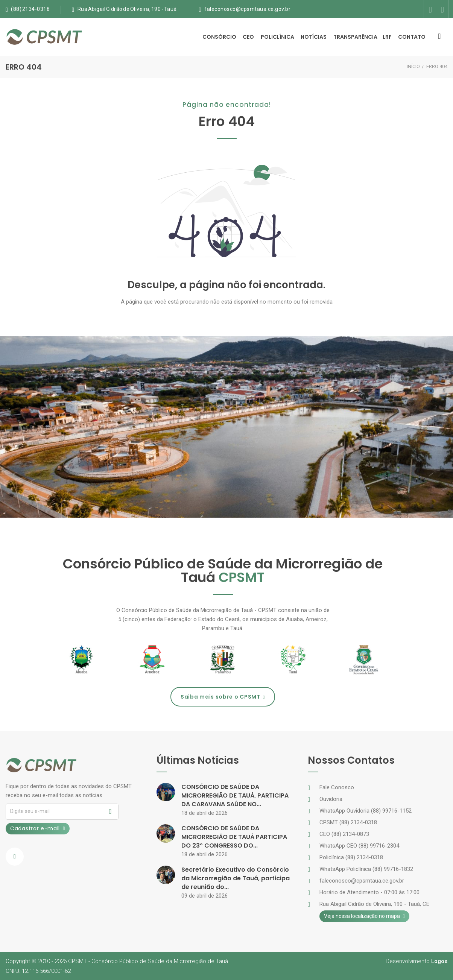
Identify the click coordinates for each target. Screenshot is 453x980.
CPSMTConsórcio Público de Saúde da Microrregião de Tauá (148, 961)
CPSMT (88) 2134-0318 (348, 822)
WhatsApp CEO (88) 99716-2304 (359, 846)
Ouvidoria (331, 799)
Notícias (314, 37)
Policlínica (277, 37)
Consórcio (219, 37)
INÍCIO (413, 66)
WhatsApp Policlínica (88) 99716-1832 (366, 869)
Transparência (355, 37)
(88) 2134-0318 (30, 9)
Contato (412, 37)
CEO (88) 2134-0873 (344, 834)
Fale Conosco (337, 787)
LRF (387, 37)
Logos (439, 961)
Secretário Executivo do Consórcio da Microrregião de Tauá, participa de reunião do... (236, 878)
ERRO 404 (437, 66)
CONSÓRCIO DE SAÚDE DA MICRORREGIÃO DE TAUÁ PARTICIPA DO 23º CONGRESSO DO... (234, 837)
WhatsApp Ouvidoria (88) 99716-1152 (366, 811)
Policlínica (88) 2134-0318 (351, 857)
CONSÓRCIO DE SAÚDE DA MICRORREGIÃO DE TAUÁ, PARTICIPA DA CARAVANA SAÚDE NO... (235, 795)
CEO (248, 37)
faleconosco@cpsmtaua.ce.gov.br (247, 9)
